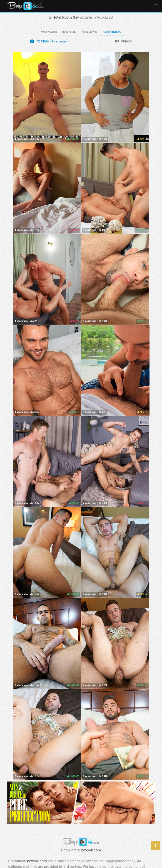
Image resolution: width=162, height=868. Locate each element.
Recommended (112, 32)
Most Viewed (90, 32)
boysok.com (91, 850)
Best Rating (69, 32)
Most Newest (49, 32)
